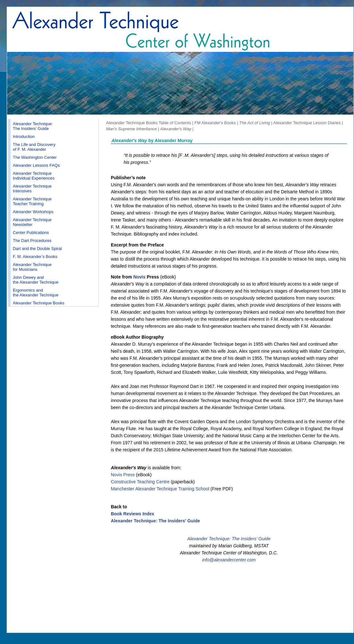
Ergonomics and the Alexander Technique (36, 293)
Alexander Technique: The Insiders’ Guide (33, 126)
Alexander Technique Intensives (32, 189)
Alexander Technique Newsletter (32, 222)
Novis (139, 277)
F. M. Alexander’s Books (35, 257)
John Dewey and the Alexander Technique (36, 280)
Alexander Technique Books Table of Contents (148, 123)
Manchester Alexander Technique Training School (160, 489)
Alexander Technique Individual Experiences (34, 176)
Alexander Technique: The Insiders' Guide (155, 521)
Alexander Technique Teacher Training (32, 201)
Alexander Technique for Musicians (32, 267)
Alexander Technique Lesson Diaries (307, 123)
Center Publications (31, 233)
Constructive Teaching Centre (140, 482)
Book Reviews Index (132, 514)
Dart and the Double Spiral (37, 249)
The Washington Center (35, 157)
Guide (264, 539)
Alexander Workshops (33, 212)
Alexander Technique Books (39, 303)
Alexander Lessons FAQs (36, 165)
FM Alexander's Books (215, 123)
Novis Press (123, 475)
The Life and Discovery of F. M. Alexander (34, 147)
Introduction (24, 137)
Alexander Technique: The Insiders (222, 539)
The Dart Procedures (32, 241)
